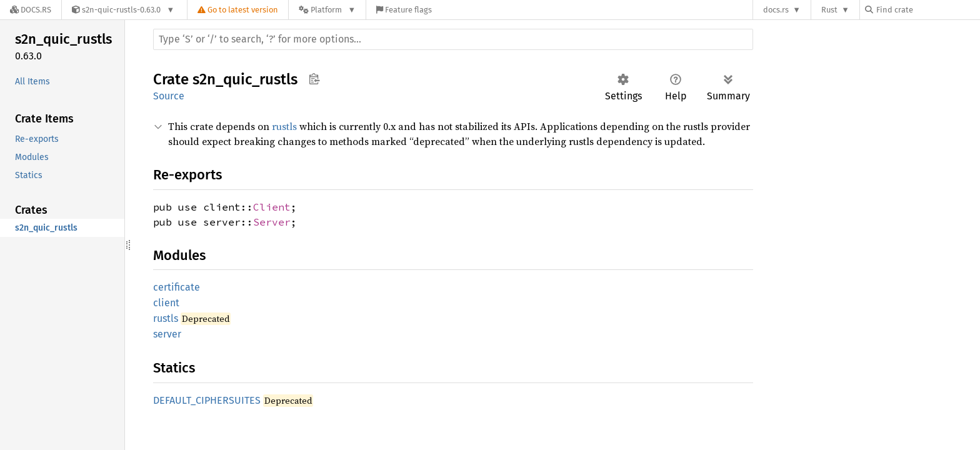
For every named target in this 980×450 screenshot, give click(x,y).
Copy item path (314, 79)
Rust (829, 10)
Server (272, 222)
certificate (177, 287)
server (167, 334)
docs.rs (776, 10)
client (166, 303)
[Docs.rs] (31, 10)
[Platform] (327, 10)
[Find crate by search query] (927, 10)
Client (272, 207)
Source (169, 96)
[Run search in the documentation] (453, 39)
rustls (284, 126)
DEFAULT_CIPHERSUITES (207, 400)
